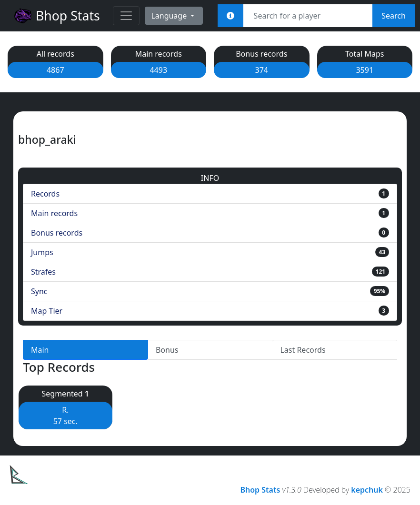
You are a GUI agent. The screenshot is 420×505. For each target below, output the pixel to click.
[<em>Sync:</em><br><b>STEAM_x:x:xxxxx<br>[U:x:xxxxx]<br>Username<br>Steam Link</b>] (230, 16)
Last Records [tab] (303, 350)
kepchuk (367, 490)
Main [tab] (40, 350)
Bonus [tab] (167, 350)
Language (170, 16)
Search (394, 16)
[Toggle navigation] (126, 16)
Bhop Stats (57, 16)
